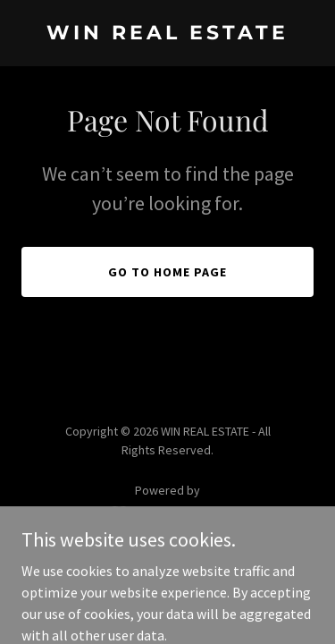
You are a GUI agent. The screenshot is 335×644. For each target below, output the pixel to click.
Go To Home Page (167, 272)
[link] (167, 34)
